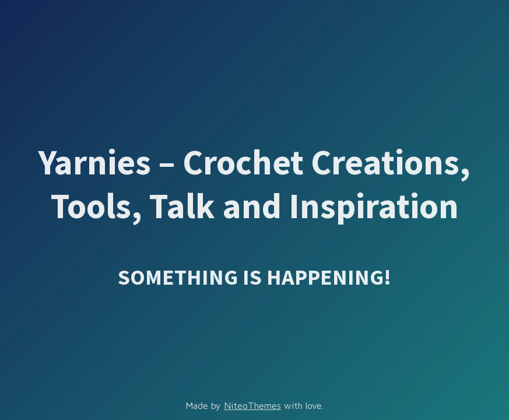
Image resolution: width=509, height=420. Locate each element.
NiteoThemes (252, 405)
